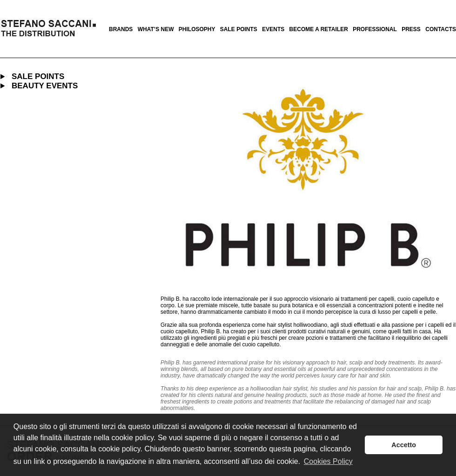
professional (375, 29)
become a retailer (319, 29)
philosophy (197, 29)
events (273, 29)
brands (121, 29)
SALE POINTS (38, 76)
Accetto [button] (404, 445)
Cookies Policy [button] (328, 461)
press (411, 29)
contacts (441, 29)
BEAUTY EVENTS (45, 86)
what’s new (156, 29)
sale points (239, 29)
